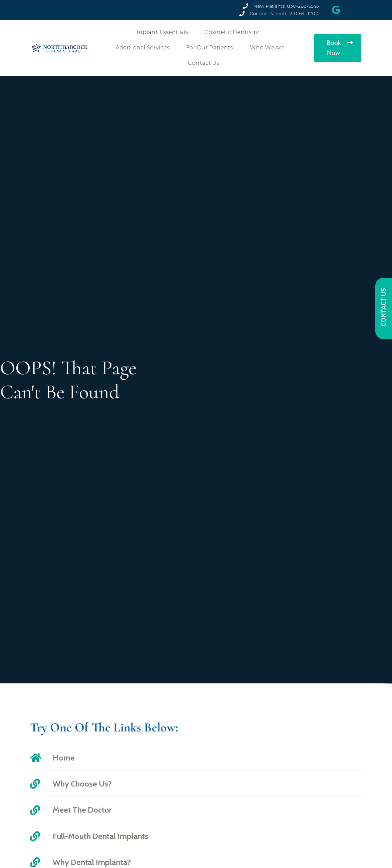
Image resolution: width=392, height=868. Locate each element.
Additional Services (144, 48)
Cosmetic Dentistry (233, 32)
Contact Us (205, 63)
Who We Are (269, 48)
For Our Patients (211, 48)
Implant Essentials (163, 32)
